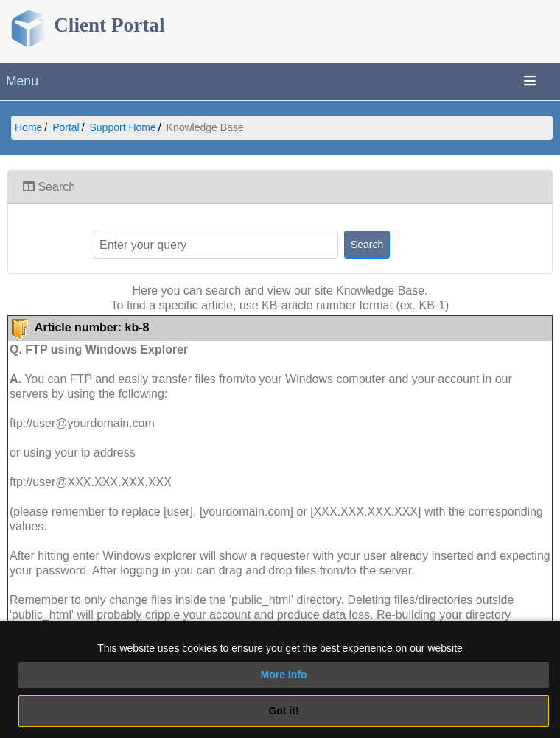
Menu (22, 81)
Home (28, 127)
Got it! (283, 711)
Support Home (123, 127)
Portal (66, 127)
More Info (284, 675)
